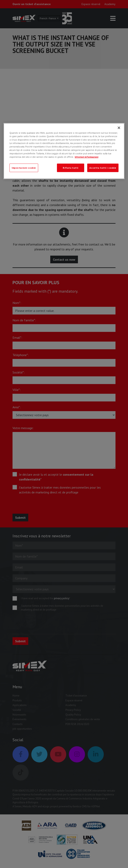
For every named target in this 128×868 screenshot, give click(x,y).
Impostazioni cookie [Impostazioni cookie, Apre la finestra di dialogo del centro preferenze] (24, 168)
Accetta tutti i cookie (103, 168)
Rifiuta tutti (70, 168)
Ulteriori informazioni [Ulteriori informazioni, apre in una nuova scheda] (87, 157)
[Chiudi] (119, 128)
